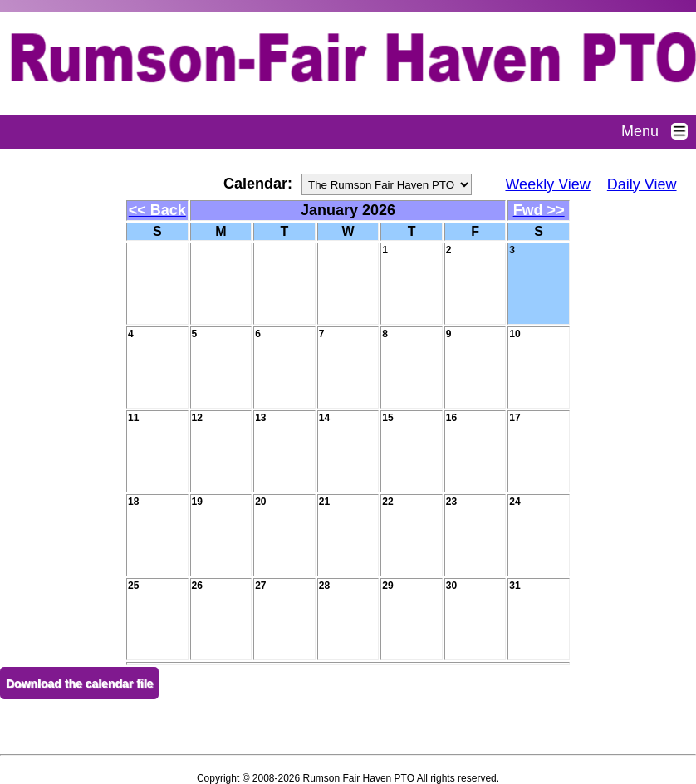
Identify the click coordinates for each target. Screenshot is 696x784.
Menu (659, 131)
